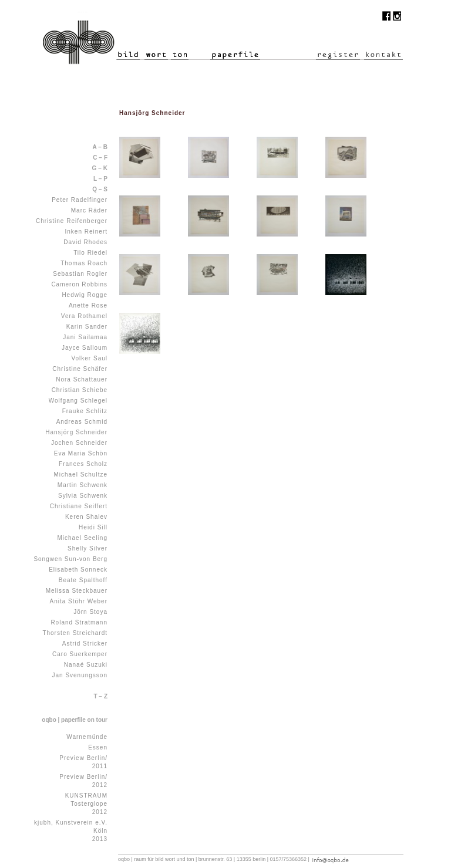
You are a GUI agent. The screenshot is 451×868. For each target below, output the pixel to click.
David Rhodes (85, 242)
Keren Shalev (86, 517)
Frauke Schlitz (85, 411)
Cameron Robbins (79, 284)
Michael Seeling (82, 538)
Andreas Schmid (82, 422)
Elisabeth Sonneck (78, 570)
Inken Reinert (86, 232)
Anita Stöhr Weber (78, 601)
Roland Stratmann (79, 622)
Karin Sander (87, 327)
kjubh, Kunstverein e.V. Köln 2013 (71, 831)
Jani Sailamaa (85, 337)
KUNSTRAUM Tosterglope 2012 (86, 804)
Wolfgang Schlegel (78, 401)
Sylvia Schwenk (83, 496)
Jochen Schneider (79, 443)
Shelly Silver (87, 548)
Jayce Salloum (85, 348)
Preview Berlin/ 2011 (83, 762)
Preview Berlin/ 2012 (83, 781)
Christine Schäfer (80, 369)
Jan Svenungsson (80, 675)
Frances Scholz (83, 464)
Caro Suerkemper (80, 654)
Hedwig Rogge (85, 295)
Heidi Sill (93, 527)
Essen (98, 747)
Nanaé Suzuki (86, 665)
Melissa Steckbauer (77, 591)
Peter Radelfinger (80, 200)
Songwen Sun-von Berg (70, 559)
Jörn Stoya (90, 612)
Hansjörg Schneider (76, 432)
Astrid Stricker (85, 644)
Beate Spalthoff (83, 580)
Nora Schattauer (82, 379)
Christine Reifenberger (72, 221)
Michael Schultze (80, 474)
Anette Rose (88, 305)
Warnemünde (87, 737)
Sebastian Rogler (80, 274)
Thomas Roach (84, 263)
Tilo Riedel (90, 253)
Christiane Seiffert (79, 506)
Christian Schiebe (80, 390)
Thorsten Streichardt (75, 633)
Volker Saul (89, 358)
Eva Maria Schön (81, 453)
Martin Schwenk (83, 485)
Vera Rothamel (84, 316)
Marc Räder (89, 210)
